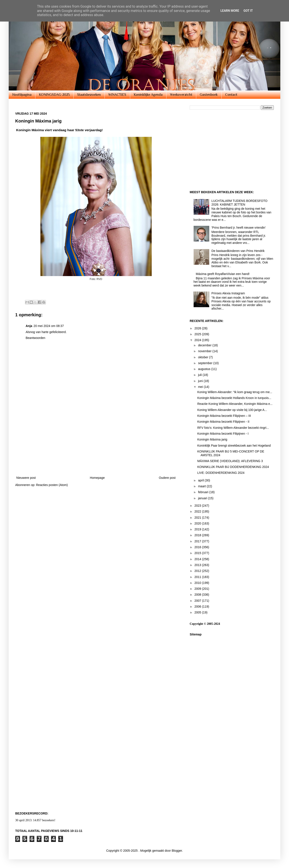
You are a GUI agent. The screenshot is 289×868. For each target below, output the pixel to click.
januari (203, 498)
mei (201, 387)
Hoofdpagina (22, 95)
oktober (203, 357)
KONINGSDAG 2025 (54, 95)
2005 (198, 612)
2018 (198, 535)
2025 (198, 334)
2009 (198, 589)
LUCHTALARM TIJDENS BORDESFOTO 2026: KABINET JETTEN (239, 203)
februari (203, 492)
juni (201, 381)
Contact (231, 95)
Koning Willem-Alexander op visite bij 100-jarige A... (232, 410)
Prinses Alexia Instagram (228, 293)
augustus (205, 369)
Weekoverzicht (181, 95)
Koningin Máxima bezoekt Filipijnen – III (224, 416)
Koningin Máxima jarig (212, 439)
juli (200, 375)
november (205, 351)
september (206, 363)
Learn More (230, 11)
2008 (198, 595)
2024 (198, 340)
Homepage (97, 478)
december (205, 345)
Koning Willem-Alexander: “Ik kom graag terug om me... (235, 392)
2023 (198, 506)
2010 (198, 583)
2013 (198, 565)
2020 (198, 523)
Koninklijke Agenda (148, 95)
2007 (198, 601)
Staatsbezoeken (89, 95)
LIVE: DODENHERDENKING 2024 (221, 473)
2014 (198, 559)
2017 (198, 541)
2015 (198, 553)
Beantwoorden (35, 338)
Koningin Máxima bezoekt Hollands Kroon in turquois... (234, 398)
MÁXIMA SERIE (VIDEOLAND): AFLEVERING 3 (230, 461)
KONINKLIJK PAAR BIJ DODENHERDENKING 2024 (233, 467)
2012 (198, 571)
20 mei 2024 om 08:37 (49, 326)
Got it (248, 11)
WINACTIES (117, 95)
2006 (198, 607)
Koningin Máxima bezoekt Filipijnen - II (223, 422)
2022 (198, 511)
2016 (198, 547)
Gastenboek (209, 95)
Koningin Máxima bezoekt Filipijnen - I (223, 434)
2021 (198, 518)
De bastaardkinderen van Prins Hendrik (238, 251)
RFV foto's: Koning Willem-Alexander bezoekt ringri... (233, 428)
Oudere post (167, 478)
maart (202, 486)
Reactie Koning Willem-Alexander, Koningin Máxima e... (235, 404)
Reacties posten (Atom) (52, 485)
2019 (198, 529)
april (201, 480)
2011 (198, 577)
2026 (198, 328)
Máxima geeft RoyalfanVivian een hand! (223, 274)
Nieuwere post (26, 478)
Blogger (177, 851)
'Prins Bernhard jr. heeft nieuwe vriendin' (239, 228)
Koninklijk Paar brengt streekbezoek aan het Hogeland (234, 446)
